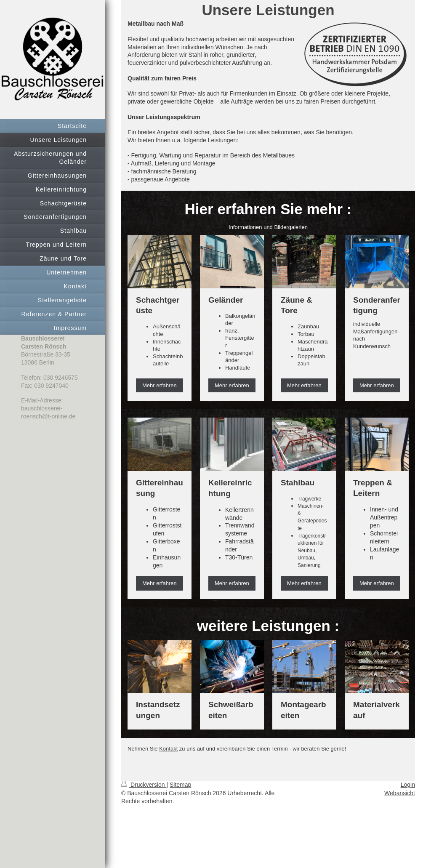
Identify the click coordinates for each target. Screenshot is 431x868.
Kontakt (168, 749)
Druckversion (144, 785)
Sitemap (180, 785)
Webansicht (400, 793)
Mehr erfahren (160, 385)
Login (408, 785)
